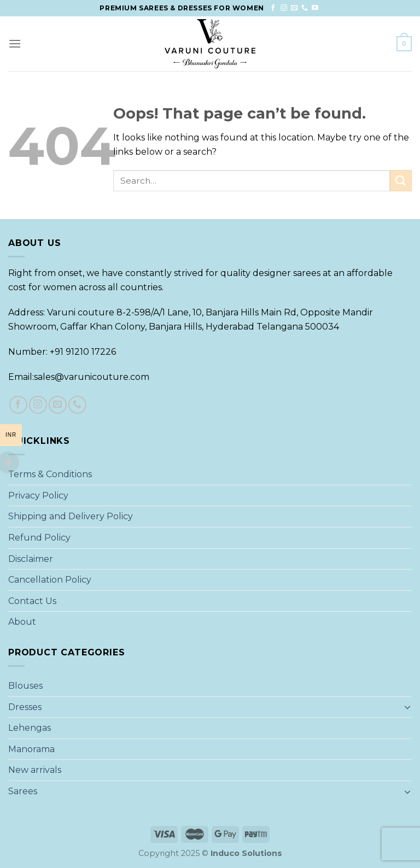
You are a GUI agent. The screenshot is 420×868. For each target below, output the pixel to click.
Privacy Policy (38, 495)
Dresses (25, 707)
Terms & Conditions (50, 474)
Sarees (23, 791)
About (22, 622)
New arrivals (35, 770)
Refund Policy (39, 538)
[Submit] (401, 181)
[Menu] (15, 43)
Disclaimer (31, 559)
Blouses (25, 686)
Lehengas (30, 728)
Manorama (31, 749)
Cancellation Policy (50, 580)
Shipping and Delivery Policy (71, 516)
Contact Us (32, 601)
